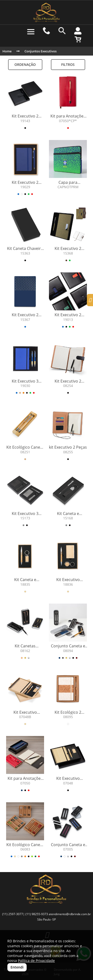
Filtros (68, 64)
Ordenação (25, 64)
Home (7, 51)
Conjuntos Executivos (41, 51)
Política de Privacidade (36, 961)
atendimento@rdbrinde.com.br (70, 914)
